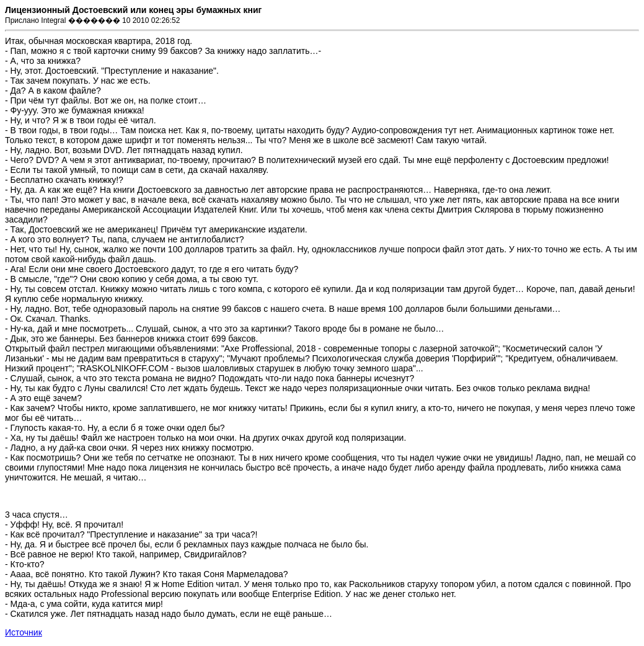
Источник (24, 632)
